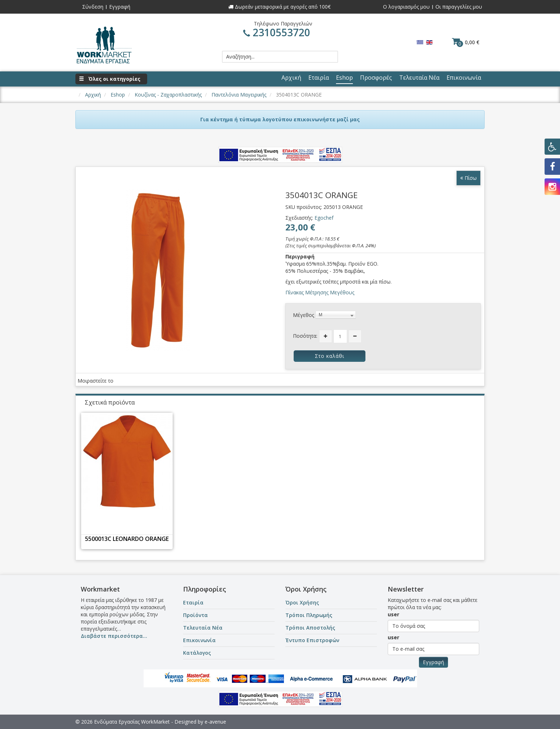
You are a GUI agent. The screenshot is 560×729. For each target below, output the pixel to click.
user (393, 614)
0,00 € (466, 42)
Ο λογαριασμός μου (406, 7)
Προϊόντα (195, 615)
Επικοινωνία (199, 640)
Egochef (324, 218)
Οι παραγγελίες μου (459, 7)
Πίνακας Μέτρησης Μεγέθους (320, 292)
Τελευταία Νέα (203, 628)
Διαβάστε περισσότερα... (114, 636)
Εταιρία (193, 602)
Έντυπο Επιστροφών (312, 640)
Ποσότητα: (305, 336)
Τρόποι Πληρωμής (309, 615)
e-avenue (215, 722)
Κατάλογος (197, 653)
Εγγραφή (120, 7)
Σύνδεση (93, 7)
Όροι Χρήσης (302, 602)
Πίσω (468, 178)
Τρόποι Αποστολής (310, 628)
